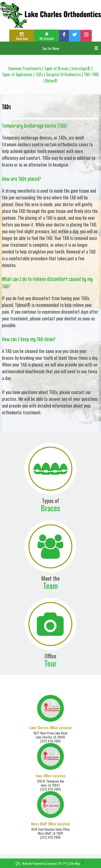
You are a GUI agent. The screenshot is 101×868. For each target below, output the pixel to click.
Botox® (51, 81)
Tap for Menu (50, 48)
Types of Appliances (17, 74)
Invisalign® (81, 68)
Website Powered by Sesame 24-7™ (41, 864)
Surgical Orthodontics (64, 74)
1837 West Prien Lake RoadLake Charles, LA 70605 (50, 735)
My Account (47, 36)
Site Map (75, 863)
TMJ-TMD (91, 74)
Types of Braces (56, 68)
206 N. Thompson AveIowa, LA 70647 (50, 783)
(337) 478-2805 (50, 741)
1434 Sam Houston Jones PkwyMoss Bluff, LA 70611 (50, 831)
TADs (39, 74)
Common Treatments (25, 68)
